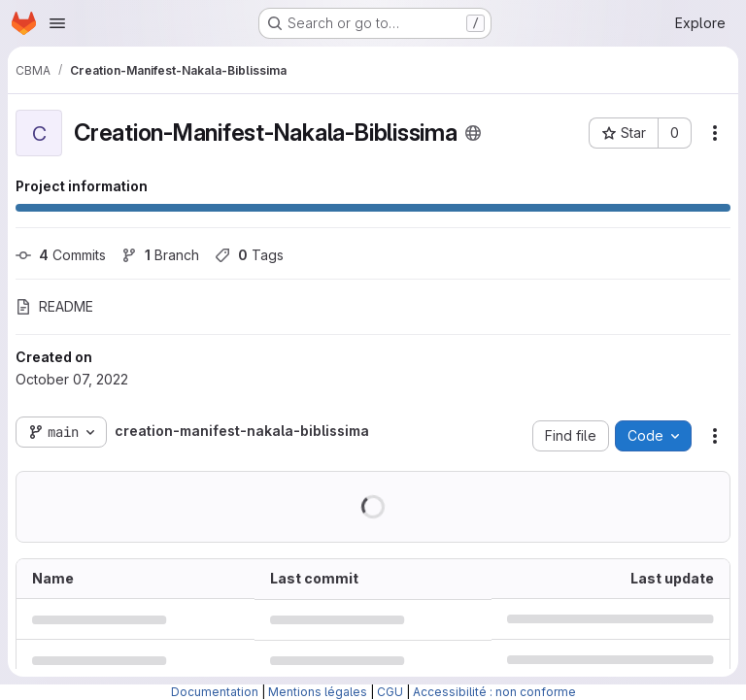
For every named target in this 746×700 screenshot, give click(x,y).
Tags (249, 255)
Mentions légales (318, 692)
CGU (390, 692)
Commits (61, 255)
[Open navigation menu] (57, 23)
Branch (160, 255)
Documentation (215, 692)
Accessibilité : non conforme (494, 692)
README (54, 306)
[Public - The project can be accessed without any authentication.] (473, 133)
